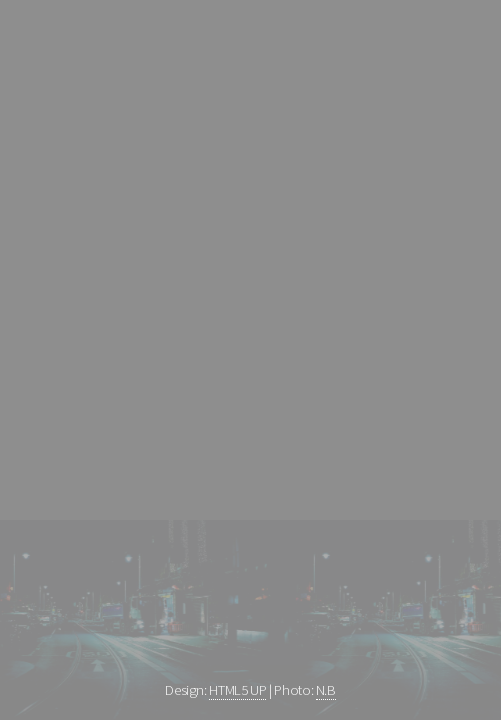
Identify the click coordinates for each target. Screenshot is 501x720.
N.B (326, 690)
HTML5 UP (237, 690)
